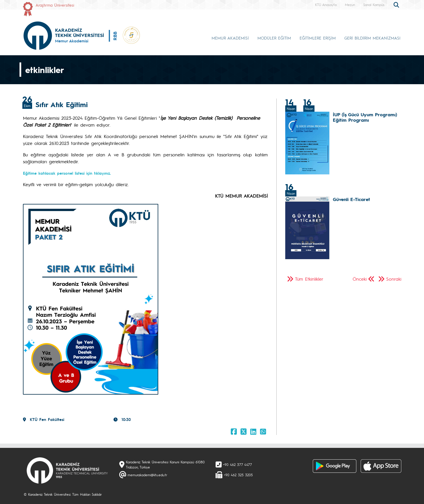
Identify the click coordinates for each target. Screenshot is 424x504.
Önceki (360, 279)
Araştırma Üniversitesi (55, 5)
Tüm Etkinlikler (309, 279)
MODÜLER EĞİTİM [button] (274, 38)
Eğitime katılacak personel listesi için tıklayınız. (67, 173)
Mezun (350, 5)
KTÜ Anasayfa (326, 5)
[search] (397, 4)
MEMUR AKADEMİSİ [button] (230, 38)
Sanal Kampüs (374, 5)
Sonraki (394, 279)
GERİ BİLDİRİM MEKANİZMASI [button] (372, 38)
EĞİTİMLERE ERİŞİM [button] (318, 38)
